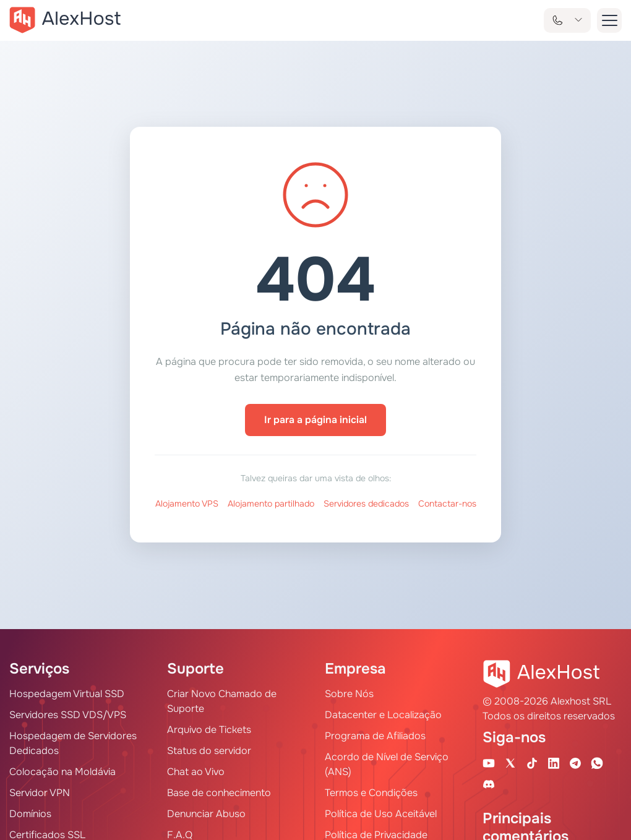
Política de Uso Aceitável (381, 814)
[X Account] (510, 763)
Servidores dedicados (366, 504)
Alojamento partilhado (271, 504)
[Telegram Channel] (575, 763)
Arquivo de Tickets (209, 730)
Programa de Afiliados (375, 736)
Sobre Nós (349, 694)
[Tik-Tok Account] (532, 763)
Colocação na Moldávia (62, 772)
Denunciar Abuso (206, 814)
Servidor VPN (40, 793)
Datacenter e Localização (383, 715)
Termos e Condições (371, 793)
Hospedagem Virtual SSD (67, 694)
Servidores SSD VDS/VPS (68, 715)
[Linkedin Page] (554, 763)
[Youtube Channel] (489, 763)
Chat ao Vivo (196, 772)
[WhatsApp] (597, 763)
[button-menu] (609, 20)
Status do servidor (209, 751)
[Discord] (489, 784)
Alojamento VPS (187, 504)
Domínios (30, 814)
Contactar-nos (447, 504)
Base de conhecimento (219, 793)
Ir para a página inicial (315, 420)
